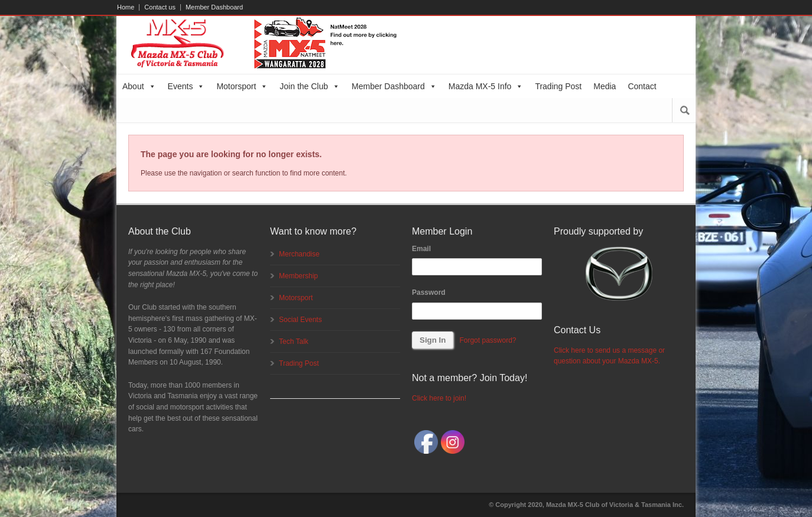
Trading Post (558, 86)
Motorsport (242, 86)
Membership (298, 276)
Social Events (301, 320)
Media (605, 86)
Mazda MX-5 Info (486, 86)
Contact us (160, 7)
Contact (642, 86)
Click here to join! (439, 398)
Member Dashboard (214, 7)
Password (429, 292)
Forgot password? (488, 340)
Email (421, 249)
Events (186, 86)
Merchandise (299, 254)
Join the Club (310, 86)
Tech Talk (294, 342)
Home (126, 7)
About (139, 86)
